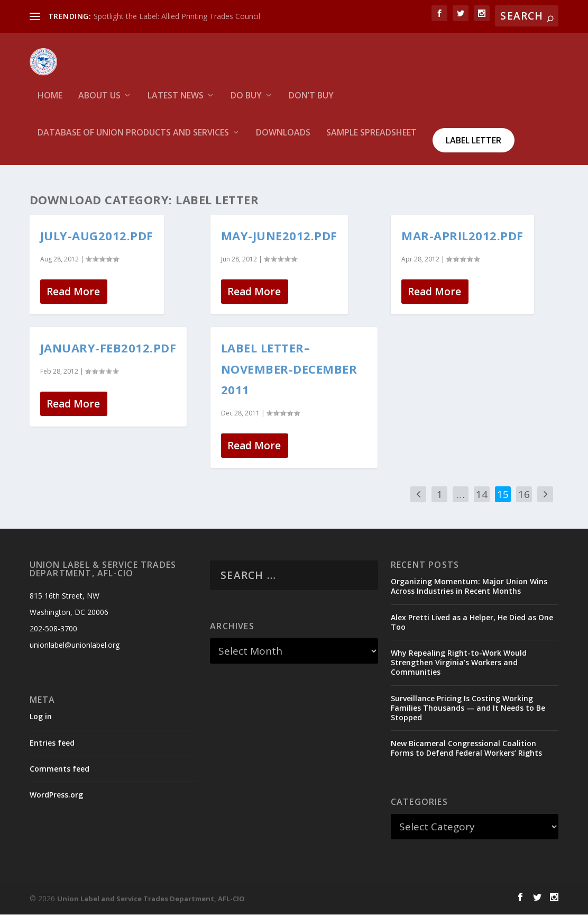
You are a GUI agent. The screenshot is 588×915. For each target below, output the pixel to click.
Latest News (176, 103)
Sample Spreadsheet (371, 141)
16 (524, 495)
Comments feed (59, 769)
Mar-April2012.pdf (462, 236)
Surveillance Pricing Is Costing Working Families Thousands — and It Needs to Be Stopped (468, 708)
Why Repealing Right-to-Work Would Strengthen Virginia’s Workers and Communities (459, 663)
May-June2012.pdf (279, 236)
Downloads (283, 141)
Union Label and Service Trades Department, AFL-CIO (151, 899)
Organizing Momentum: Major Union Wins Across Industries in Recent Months (469, 587)
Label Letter (474, 148)
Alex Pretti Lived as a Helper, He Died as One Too (472, 622)
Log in (41, 717)
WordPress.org (56, 795)
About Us (99, 103)
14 (482, 495)
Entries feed (52, 743)
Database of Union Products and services (133, 141)
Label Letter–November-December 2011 (289, 369)
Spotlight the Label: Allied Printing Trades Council (177, 16)
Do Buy (246, 103)
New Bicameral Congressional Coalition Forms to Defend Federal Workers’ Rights (466, 749)
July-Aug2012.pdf (97, 236)
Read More (73, 292)
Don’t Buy (311, 103)
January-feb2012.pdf (108, 348)
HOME (50, 103)
